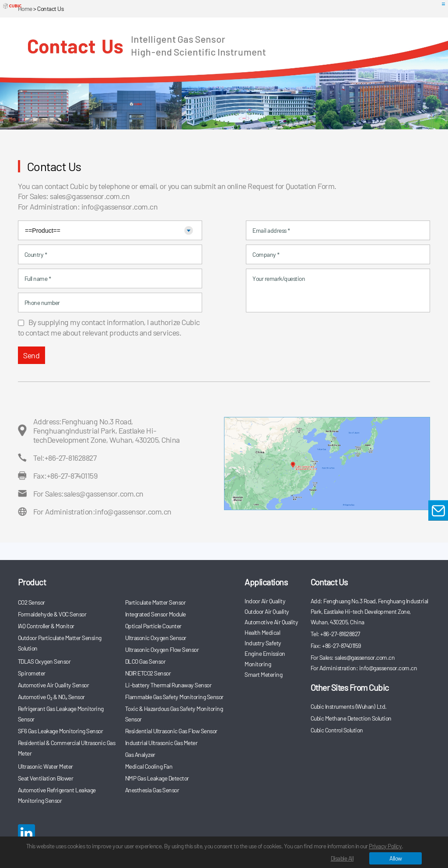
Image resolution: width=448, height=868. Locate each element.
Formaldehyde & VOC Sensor (52, 614)
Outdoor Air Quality (267, 611)
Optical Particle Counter (153, 626)
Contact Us (329, 582)
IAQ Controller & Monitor (46, 626)
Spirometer (32, 673)
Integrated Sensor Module (156, 614)
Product (32, 582)
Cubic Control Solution (337, 730)
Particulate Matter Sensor (156, 602)
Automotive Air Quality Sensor (54, 685)
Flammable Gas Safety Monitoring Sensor (174, 697)
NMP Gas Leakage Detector (157, 778)
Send (31, 355)
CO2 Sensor (31, 602)
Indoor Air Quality (265, 601)
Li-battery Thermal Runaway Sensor (168, 685)
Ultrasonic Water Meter (45, 766)
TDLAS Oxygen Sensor (44, 661)
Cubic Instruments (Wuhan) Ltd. (349, 706)
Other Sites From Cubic (350, 687)
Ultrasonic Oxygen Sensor (156, 638)
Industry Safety (263, 643)
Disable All (342, 858)
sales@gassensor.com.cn (90, 196)
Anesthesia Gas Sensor (152, 790)
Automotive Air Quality (271, 622)
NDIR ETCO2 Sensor (148, 673)
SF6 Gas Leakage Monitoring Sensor (61, 731)
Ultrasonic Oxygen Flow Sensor (162, 649)
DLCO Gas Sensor (145, 661)
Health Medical (262, 632)
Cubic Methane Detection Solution (351, 718)
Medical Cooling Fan (149, 766)
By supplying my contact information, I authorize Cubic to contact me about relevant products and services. (109, 327)
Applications (266, 582)
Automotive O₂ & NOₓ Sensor (51, 697)
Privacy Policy (398, 846)
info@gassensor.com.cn (120, 206)
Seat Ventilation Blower (46, 778)
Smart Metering (263, 674)
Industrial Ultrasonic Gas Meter (161, 743)
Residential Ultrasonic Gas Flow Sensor (171, 731)
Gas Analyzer (140, 754)
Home (25, 9)
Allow (396, 858)
